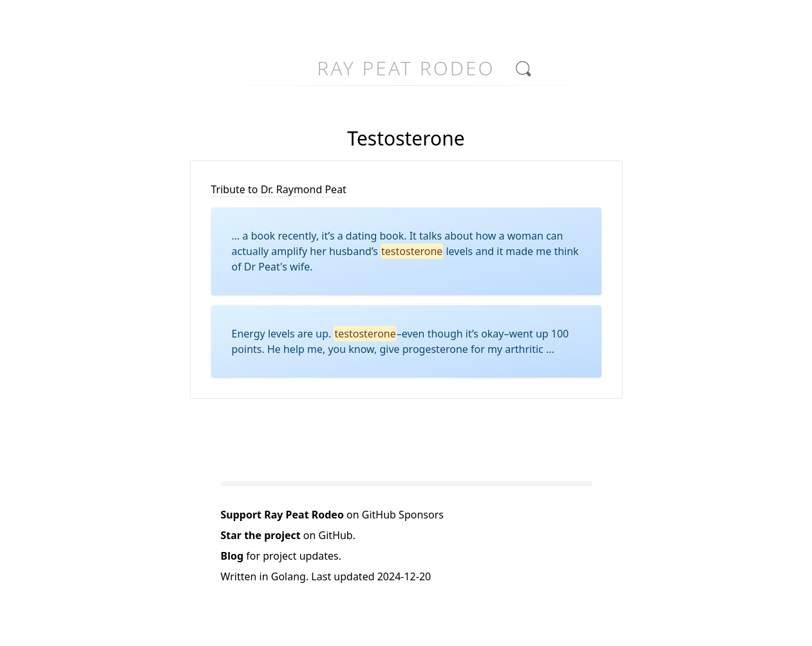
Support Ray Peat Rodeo (282, 515)
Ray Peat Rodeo (406, 68)
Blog (232, 556)
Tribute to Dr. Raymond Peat (279, 189)
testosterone (412, 251)
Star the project (261, 535)
